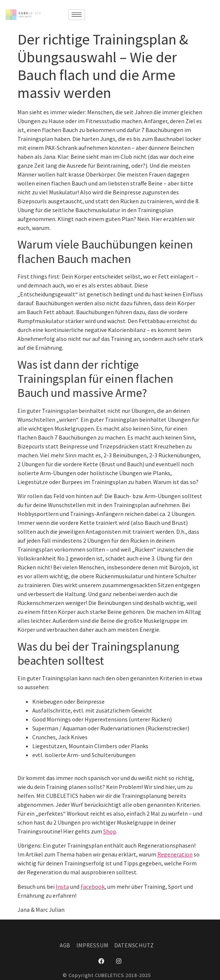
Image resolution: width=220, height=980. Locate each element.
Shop (110, 831)
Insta (62, 887)
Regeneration (175, 854)
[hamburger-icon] (77, 15)
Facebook (93, 887)
